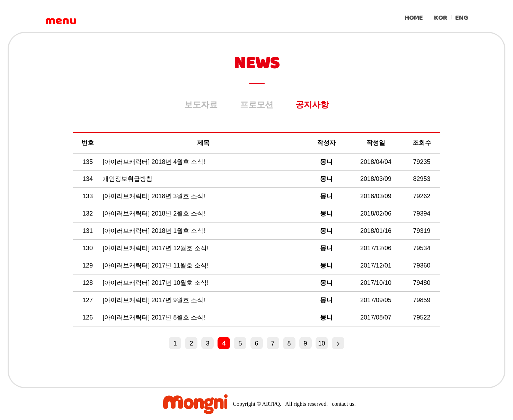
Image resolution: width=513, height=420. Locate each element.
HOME (414, 18)
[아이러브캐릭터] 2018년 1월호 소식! (155, 231)
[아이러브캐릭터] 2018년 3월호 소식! (155, 196)
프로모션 (257, 104)
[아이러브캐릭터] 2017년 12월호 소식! (156, 248)
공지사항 (312, 104)
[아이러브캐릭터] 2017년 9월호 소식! (155, 300)
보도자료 (201, 104)
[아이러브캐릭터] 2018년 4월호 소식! (155, 162)
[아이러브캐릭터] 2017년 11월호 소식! (156, 265)
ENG (462, 18)
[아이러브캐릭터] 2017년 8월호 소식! (155, 317)
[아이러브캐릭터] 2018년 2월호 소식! (155, 213)
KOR (441, 18)
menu (61, 21)
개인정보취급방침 (128, 179)
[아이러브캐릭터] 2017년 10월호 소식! (156, 283)
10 (322, 343)
